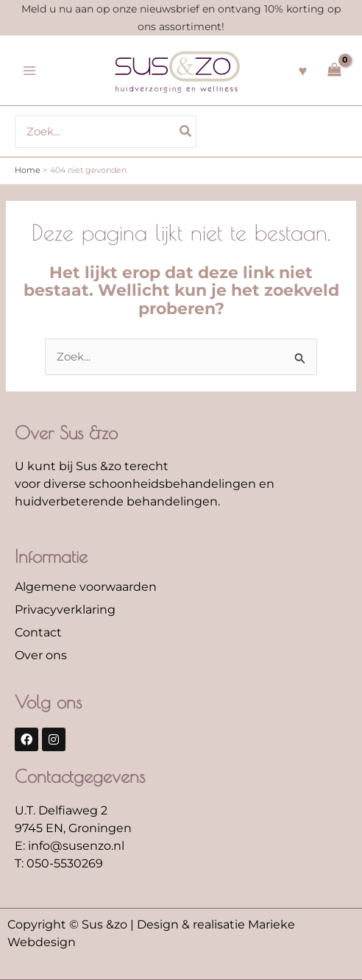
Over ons (41, 655)
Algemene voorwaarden (86, 587)
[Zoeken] (186, 132)
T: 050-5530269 (59, 863)
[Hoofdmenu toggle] (29, 71)
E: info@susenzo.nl (70, 846)
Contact (38, 632)
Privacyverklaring (65, 610)
